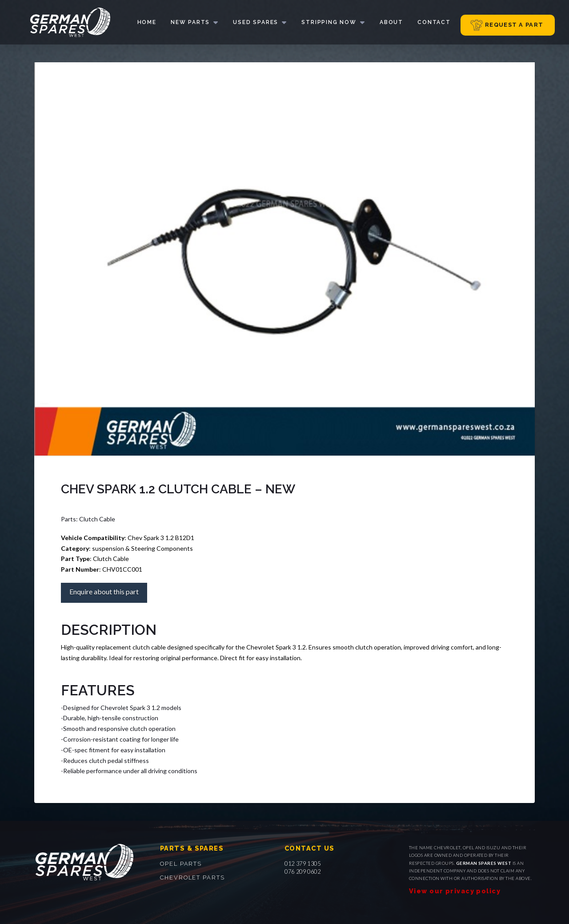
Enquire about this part (104, 591)
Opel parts (181, 864)
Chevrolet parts (192, 878)
